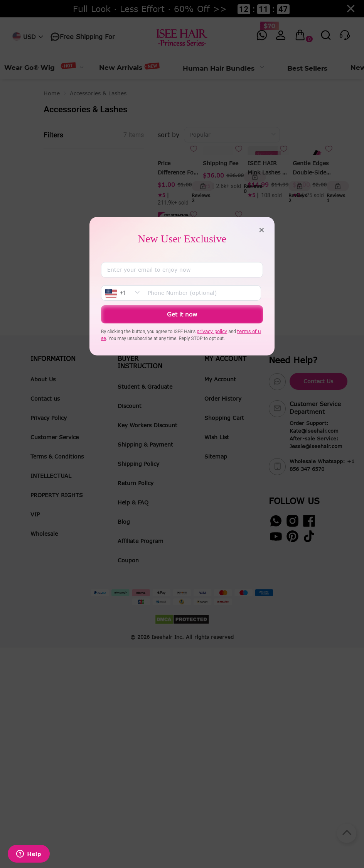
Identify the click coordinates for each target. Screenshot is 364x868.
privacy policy (212, 331)
